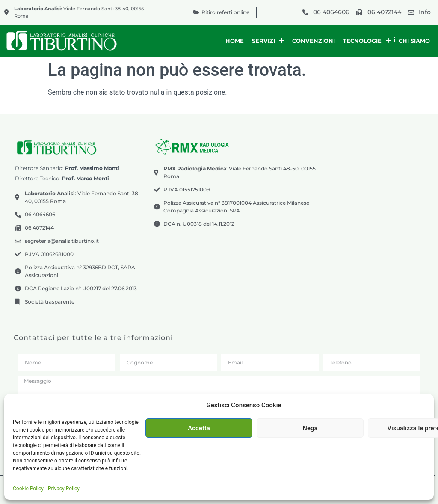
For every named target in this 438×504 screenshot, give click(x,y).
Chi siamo (414, 41)
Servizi (268, 40)
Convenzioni (314, 41)
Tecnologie (367, 40)
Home (235, 41)
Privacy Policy (64, 489)
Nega (310, 428)
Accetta (199, 428)
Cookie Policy (28, 489)
